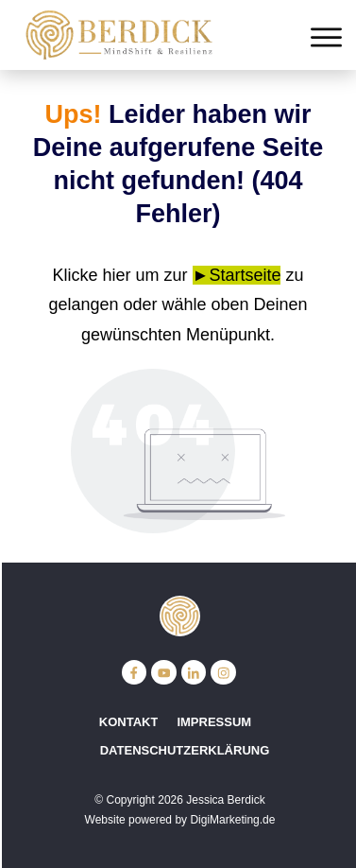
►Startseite (237, 275)
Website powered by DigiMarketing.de (180, 820)
